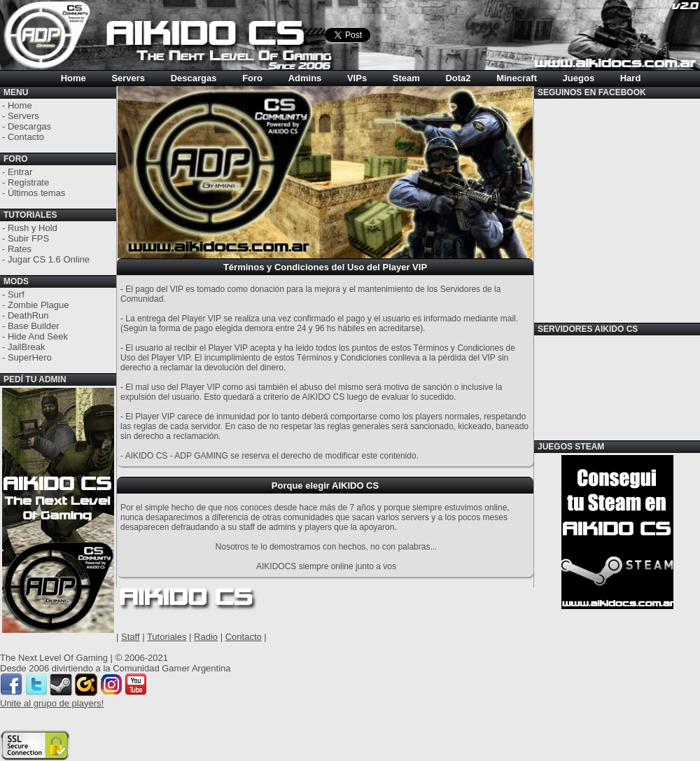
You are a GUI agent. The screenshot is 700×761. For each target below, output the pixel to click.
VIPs (357, 78)
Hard (631, 78)
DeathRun (28, 315)
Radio (206, 637)
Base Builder (34, 326)
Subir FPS (28, 238)
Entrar (20, 172)
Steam (406, 78)
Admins (305, 78)
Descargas (194, 78)
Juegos (579, 78)
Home (73, 78)
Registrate (28, 182)
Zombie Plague (38, 305)
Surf (16, 294)
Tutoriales (167, 637)
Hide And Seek (38, 336)
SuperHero (30, 357)
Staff (131, 637)
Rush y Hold (33, 228)
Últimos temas (36, 193)
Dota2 (458, 78)
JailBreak (26, 347)
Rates (20, 249)
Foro (252, 78)
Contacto (26, 137)
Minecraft (517, 78)
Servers (128, 78)
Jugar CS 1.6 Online (49, 259)
